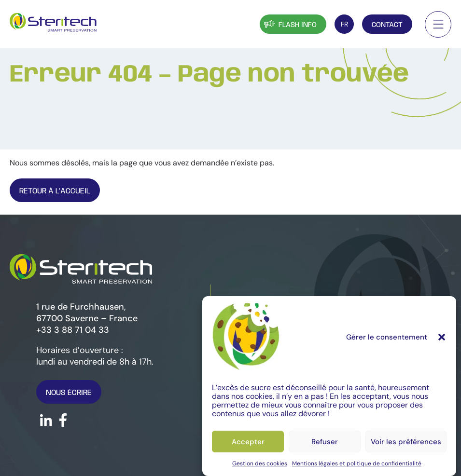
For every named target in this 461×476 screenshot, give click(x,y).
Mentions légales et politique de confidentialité (357, 463)
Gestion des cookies (260, 463)
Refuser (325, 442)
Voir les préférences (406, 442)
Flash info (289, 24)
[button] (442, 337)
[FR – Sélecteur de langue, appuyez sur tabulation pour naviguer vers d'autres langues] (344, 24)
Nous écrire (69, 393)
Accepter (248, 442)
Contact (387, 25)
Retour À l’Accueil (55, 191)
